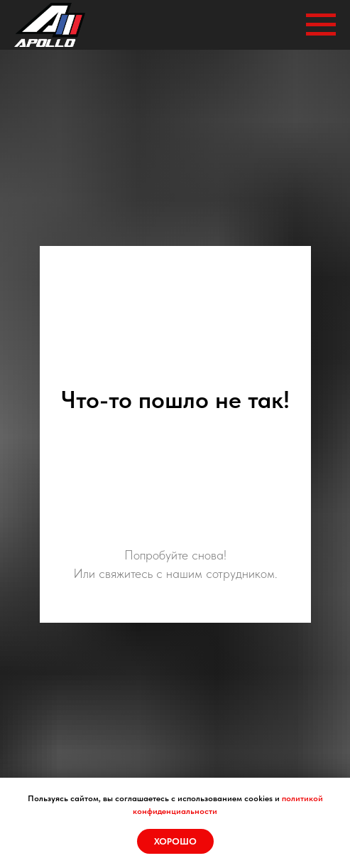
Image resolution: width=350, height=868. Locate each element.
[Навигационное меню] (321, 25)
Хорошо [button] (175, 841)
